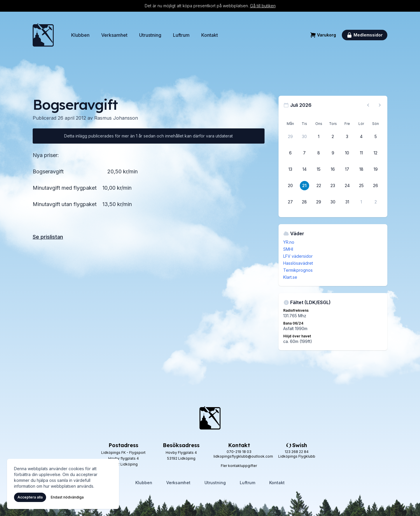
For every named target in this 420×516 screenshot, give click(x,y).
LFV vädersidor (298, 256)
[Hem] (43, 35)
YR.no (289, 242)
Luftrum (181, 35)
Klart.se (290, 277)
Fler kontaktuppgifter (239, 466)
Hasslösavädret (298, 263)
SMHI (288, 249)
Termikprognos (298, 270)
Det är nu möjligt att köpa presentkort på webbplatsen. (210, 6)
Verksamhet (114, 35)
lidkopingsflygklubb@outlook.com (243, 456)
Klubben (80, 35)
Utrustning (150, 35)
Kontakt (210, 35)
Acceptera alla (30, 497)
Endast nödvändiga (67, 497)
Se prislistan (48, 237)
